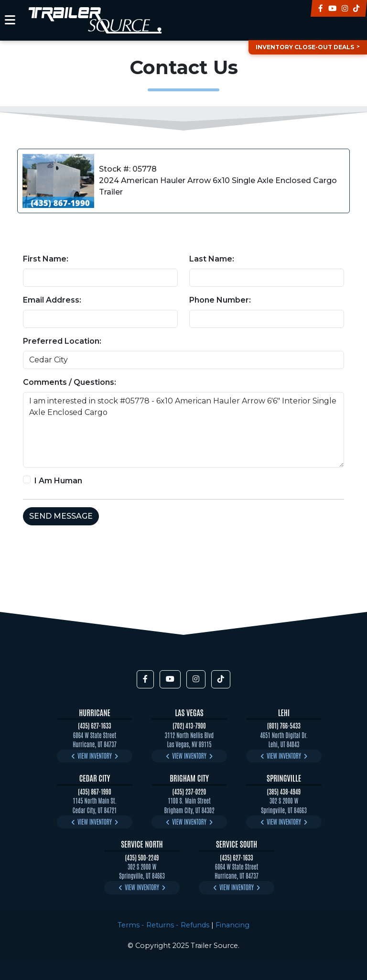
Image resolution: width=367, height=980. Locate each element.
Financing (232, 925)
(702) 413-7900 (189, 725)
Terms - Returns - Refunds (163, 925)
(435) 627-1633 (94, 725)
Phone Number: (220, 300)
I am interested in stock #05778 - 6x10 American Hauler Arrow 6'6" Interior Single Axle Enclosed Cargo (183, 430)
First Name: (46, 259)
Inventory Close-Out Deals (305, 47)
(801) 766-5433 (284, 725)
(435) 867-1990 (94, 791)
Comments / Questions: (70, 382)
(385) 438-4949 (284, 791)
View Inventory (95, 756)
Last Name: (212, 259)
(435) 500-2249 (142, 857)
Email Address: (52, 300)
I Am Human (58, 481)
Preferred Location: (62, 341)
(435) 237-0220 (189, 791)
